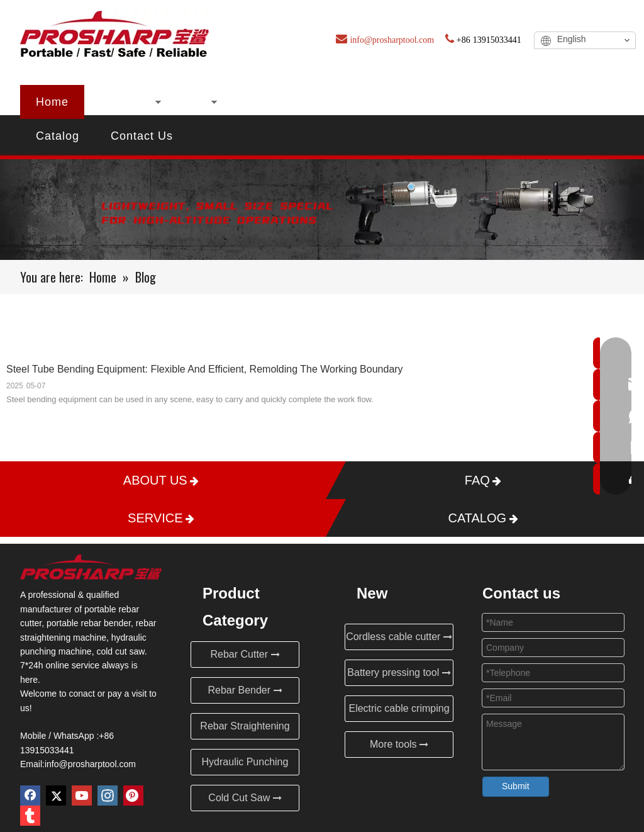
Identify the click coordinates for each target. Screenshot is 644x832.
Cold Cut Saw (245, 798)
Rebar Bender (245, 690)
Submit (516, 786)
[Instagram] (108, 795)
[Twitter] (56, 795)
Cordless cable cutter (399, 637)
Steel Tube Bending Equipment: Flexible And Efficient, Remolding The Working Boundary (205, 369)
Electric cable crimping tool (399, 712)
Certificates (352, 102)
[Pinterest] (133, 795)
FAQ (485, 102)
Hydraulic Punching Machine (245, 766)
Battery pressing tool (399, 672)
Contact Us (142, 136)
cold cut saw (120, 651)
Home (52, 102)
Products (125, 102)
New (193, 102)
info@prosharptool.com (90, 764)
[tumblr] (30, 816)
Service (549, 102)
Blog (428, 102)
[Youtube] (82, 795)
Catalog (58, 136)
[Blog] (322, 210)
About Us (263, 102)
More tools (399, 744)
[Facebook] (30, 795)
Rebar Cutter (245, 654)
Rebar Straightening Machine (245, 730)
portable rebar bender (89, 623)
